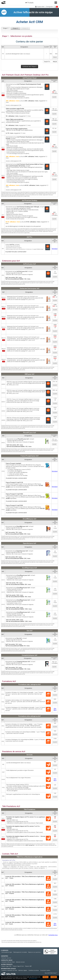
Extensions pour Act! (11, 261)
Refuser (46, 977)
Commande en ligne (7, 952)
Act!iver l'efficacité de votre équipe (33, 12)
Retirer (55, 57)
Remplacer (55, 249)
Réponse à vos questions (34, 952)
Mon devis (55, 709)
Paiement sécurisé (6, 958)
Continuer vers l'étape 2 (29, 67)
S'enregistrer (49, 7)
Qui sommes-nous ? (51, 973)
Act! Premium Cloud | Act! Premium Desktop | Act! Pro (25, 75)
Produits (30, 3)
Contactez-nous (53, 935)
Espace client (41, 7)
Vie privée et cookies (45, 970)
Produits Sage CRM (6, 966)
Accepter (54, 977)
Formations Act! (9, 681)
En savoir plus (33, 979)
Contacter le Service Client (8, 962)
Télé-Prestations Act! (11, 806)
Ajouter (54, 97)
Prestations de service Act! (14, 752)
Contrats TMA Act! (10, 854)
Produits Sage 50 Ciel (18, 966)
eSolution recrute (20, 962)
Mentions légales (23, 970)
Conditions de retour (34, 970)
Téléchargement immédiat (20, 952)
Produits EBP (28, 966)
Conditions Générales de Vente (9, 970)
